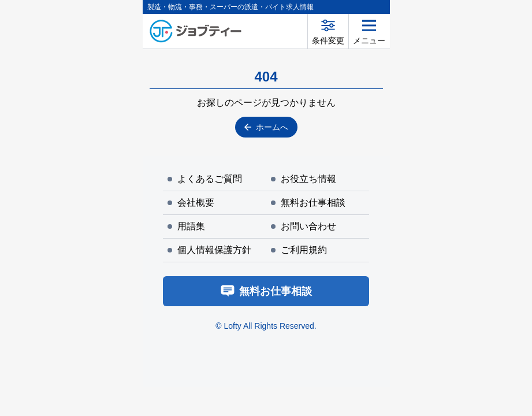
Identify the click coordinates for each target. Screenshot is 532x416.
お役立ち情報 (304, 179)
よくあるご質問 (205, 179)
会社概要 (191, 203)
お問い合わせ (304, 226)
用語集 (186, 226)
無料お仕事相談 (308, 203)
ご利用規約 (299, 250)
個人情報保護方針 (209, 250)
